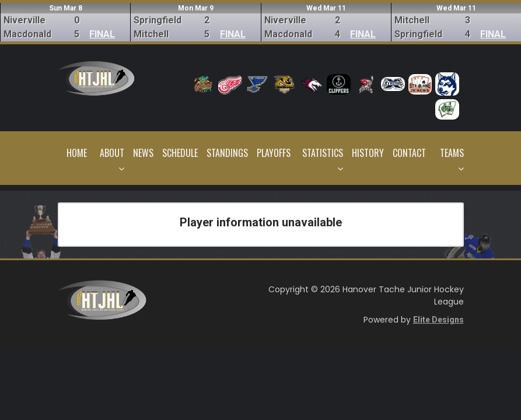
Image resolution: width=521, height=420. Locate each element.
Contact (409, 153)
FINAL (102, 34)
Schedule (180, 153)
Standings (227, 153)
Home (77, 153)
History (368, 153)
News (143, 153)
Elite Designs (438, 320)
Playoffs (274, 153)
